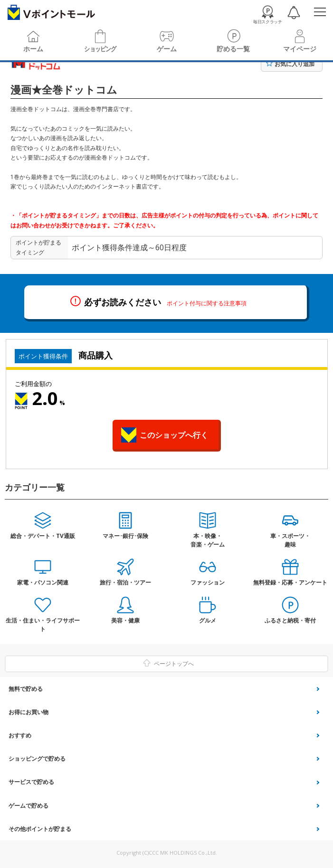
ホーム (33, 49)
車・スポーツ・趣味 (290, 540)
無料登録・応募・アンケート (290, 582)
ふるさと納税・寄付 (290, 620)
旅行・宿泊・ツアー (125, 582)
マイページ (300, 49)
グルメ (208, 620)
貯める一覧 (233, 49)
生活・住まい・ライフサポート (43, 625)
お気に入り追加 (295, 64)
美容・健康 (125, 620)
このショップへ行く (174, 435)
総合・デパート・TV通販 (43, 536)
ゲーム (167, 49)
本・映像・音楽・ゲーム (208, 540)
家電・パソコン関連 (43, 582)
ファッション (208, 582)
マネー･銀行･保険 (125, 536)
